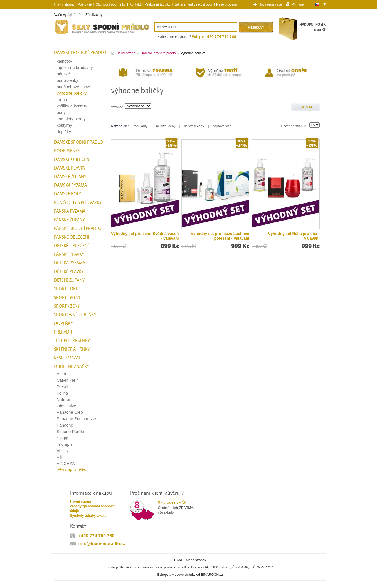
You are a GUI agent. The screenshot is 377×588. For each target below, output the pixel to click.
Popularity (140, 126)
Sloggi (63, 438)
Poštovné (85, 4)
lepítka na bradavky (75, 68)
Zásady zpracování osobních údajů (93, 509)
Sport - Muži (67, 298)
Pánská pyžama (70, 211)
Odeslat (305, 107)
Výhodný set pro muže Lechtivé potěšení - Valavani (220, 236)
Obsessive (66, 406)
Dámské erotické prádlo (80, 53)
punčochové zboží (74, 87)
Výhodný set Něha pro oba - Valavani (294, 236)
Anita (61, 374)
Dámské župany (70, 177)
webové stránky (184, 575)
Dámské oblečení (72, 160)
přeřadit (63, 332)
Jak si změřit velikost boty (193, 4)
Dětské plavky (69, 272)
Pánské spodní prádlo (78, 229)
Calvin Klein (68, 380)
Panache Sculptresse (77, 419)
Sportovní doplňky (75, 315)
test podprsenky (72, 341)
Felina (62, 393)
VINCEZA (66, 463)
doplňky (64, 132)
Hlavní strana (81, 501)
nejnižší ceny (166, 126)
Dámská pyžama (70, 185)
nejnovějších (222, 126)
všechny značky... (73, 470)
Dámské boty (67, 194)
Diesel (63, 387)
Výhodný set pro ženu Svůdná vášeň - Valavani (145, 236)
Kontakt (135, 4)
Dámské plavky (70, 168)
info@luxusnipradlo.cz (102, 544)
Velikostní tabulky (158, 4)
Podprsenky (67, 151)
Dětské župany (69, 280)
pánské (63, 74)
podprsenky (68, 80)
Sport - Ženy (67, 306)
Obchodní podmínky (111, 4)
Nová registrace (270, 4)
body (61, 112)
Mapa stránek (196, 560)
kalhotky (64, 61)
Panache (65, 425)
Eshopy (163, 575)
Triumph (64, 444)
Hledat (256, 27)
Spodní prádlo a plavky (69, 34)
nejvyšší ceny (194, 126)
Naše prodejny (227, 4)
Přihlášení (299, 4)
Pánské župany (69, 220)
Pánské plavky (69, 254)
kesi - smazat (67, 358)
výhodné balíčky (72, 93)
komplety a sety (71, 119)
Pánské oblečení (72, 237)
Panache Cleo (70, 412)
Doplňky (63, 324)
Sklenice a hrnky (72, 349)
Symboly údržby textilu (88, 516)
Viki (60, 457)
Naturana (65, 399)
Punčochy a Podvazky (78, 203)
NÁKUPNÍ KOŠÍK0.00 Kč (312, 27)
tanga (62, 100)
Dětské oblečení (71, 246)
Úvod (178, 560)
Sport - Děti (66, 289)
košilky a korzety (72, 106)
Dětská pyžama (70, 263)
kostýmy (64, 125)
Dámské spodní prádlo (78, 142)
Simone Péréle (70, 431)
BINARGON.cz (212, 575)
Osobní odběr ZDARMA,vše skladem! (180, 507)
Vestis (62, 451)
